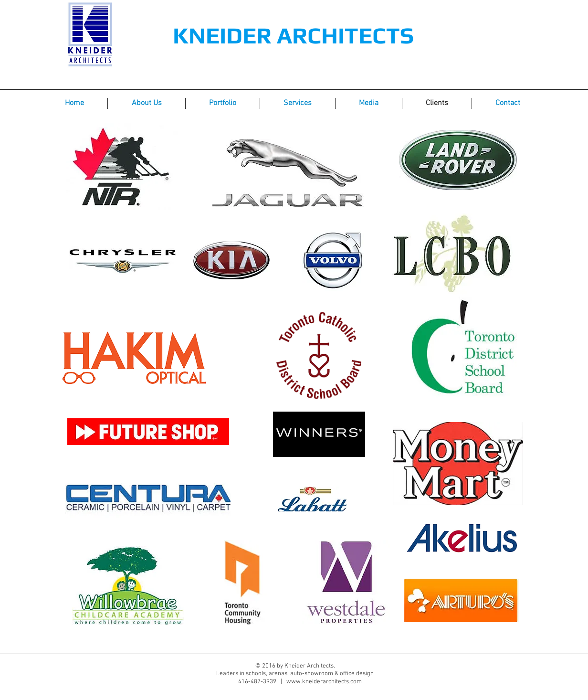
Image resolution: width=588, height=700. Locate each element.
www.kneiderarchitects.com (324, 682)
